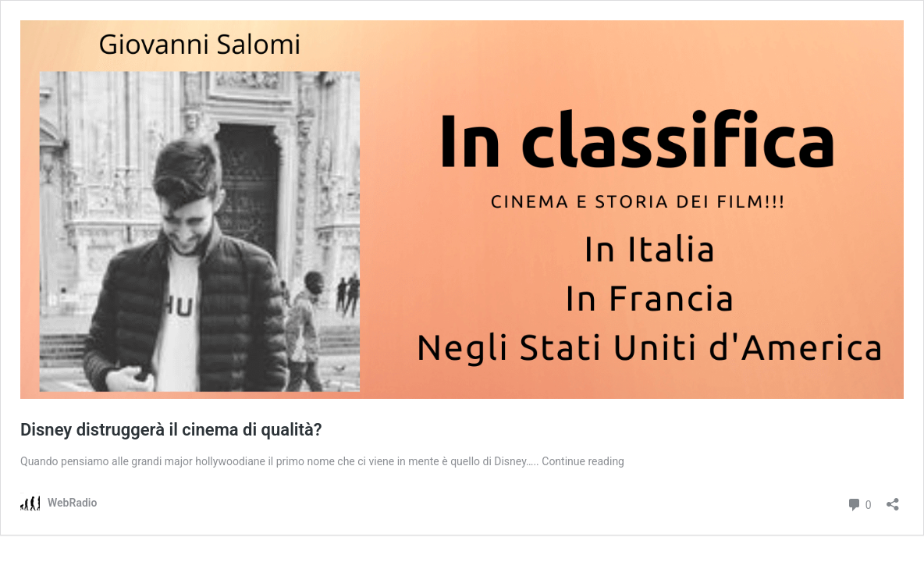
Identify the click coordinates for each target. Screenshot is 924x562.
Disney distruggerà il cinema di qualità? (171, 430)
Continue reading (583, 461)
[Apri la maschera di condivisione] (893, 499)
